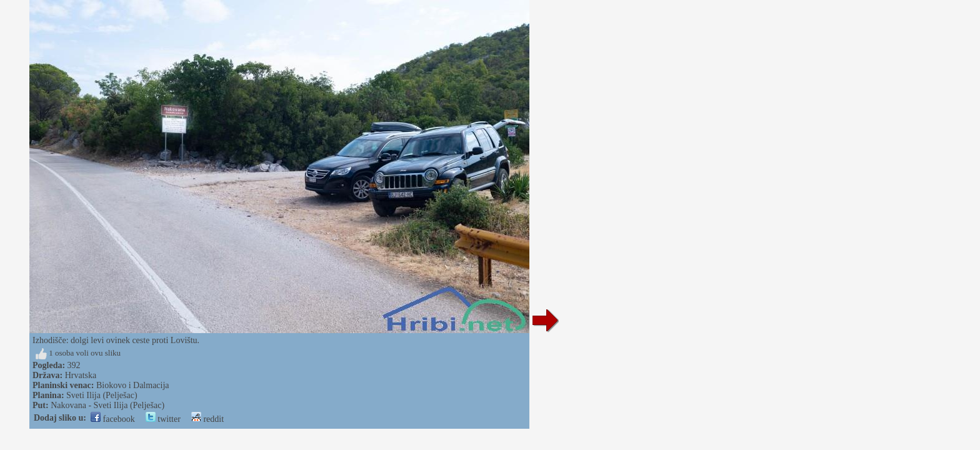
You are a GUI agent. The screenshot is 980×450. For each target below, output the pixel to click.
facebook (113, 419)
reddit (207, 419)
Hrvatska (81, 375)
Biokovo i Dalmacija (133, 385)
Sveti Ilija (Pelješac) (102, 395)
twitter (163, 419)
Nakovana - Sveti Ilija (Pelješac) (107, 405)
